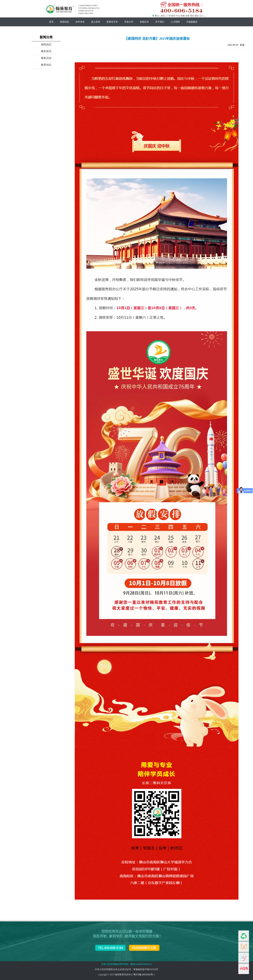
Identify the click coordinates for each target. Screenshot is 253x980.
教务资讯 (46, 51)
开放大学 (129, 22)
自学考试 (80, 22)
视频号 (244, 947)
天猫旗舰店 (192, 22)
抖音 (244, 958)
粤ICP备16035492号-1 (144, 975)
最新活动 (46, 58)
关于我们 (160, 22)
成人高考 (96, 22)
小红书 (244, 969)
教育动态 (46, 65)
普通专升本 (112, 22)
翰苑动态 (46, 44)
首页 (51, 22)
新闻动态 (65, 22)
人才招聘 (175, 22)
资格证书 (144, 22)
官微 (244, 936)
